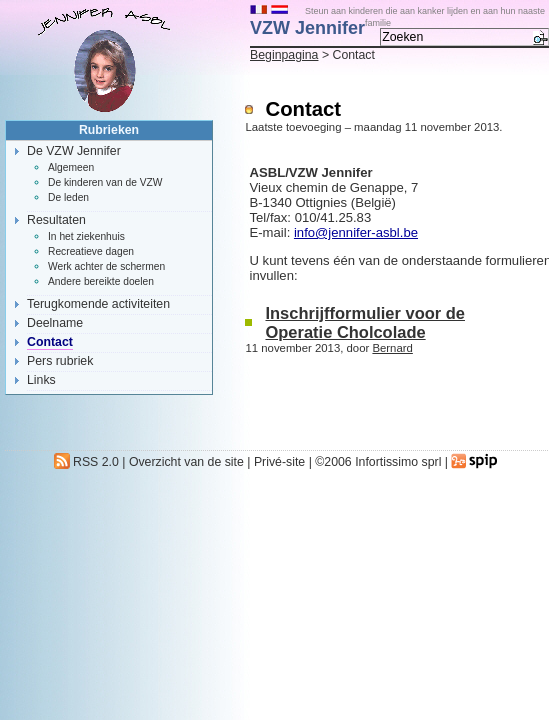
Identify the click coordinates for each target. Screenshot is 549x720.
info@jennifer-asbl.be (356, 232)
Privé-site (279, 462)
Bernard (392, 348)
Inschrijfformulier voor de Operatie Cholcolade (365, 322)
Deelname (55, 323)
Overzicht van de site (186, 462)
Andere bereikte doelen (101, 281)
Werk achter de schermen (106, 266)
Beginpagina (284, 55)
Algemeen (71, 167)
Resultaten (56, 220)
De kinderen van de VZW (105, 182)
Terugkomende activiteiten (98, 304)
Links (41, 380)
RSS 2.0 (86, 462)
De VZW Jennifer (74, 151)
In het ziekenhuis (86, 236)
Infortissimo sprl (398, 462)
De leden (68, 197)
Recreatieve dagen (91, 251)
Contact (50, 342)
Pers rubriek (60, 361)
